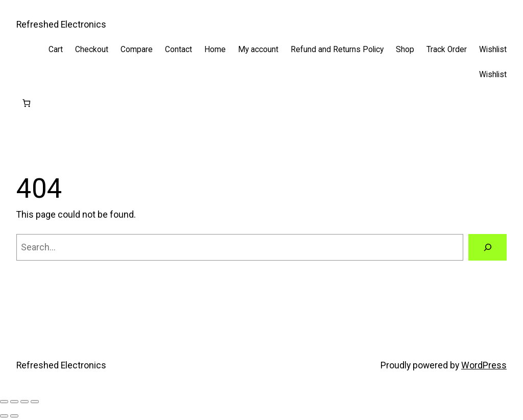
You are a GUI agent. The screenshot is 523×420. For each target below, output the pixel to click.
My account (258, 50)
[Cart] (26, 103)
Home (215, 50)
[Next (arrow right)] (14, 416)
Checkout (92, 50)
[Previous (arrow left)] (4, 416)
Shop (405, 50)
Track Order (447, 50)
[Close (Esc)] (35, 402)
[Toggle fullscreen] (14, 402)
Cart (56, 50)
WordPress (484, 365)
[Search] (488, 247)
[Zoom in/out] (4, 402)
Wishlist (493, 50)
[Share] (25, 402)
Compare (137, 50)
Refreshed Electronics (61, 25)
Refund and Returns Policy (337, 50)
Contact (179, 50)
